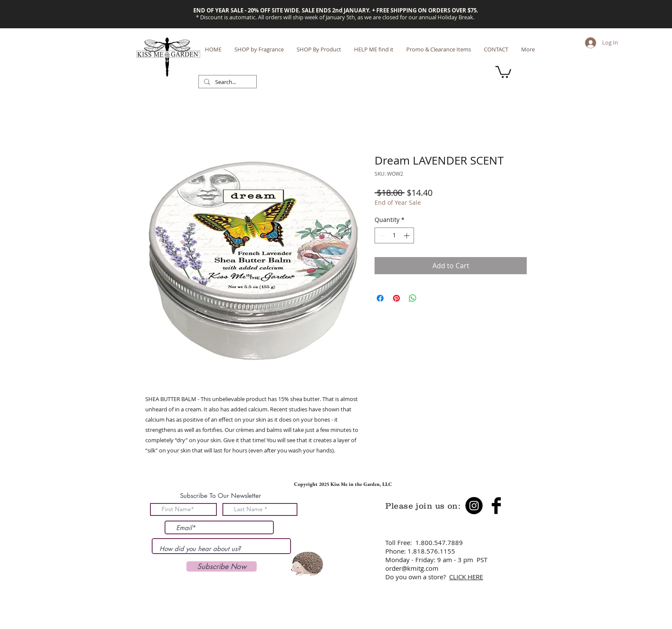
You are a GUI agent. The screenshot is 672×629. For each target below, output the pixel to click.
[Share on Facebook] (380, 298)
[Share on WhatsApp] (413, 298)
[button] (503, 71)
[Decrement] (381, 235)
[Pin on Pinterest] (396, 298)
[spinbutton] (394, 235)
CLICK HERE (466, 577)
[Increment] (407, 235)
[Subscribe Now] (222, 566)
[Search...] (227, 82)
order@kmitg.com (412, 568)
